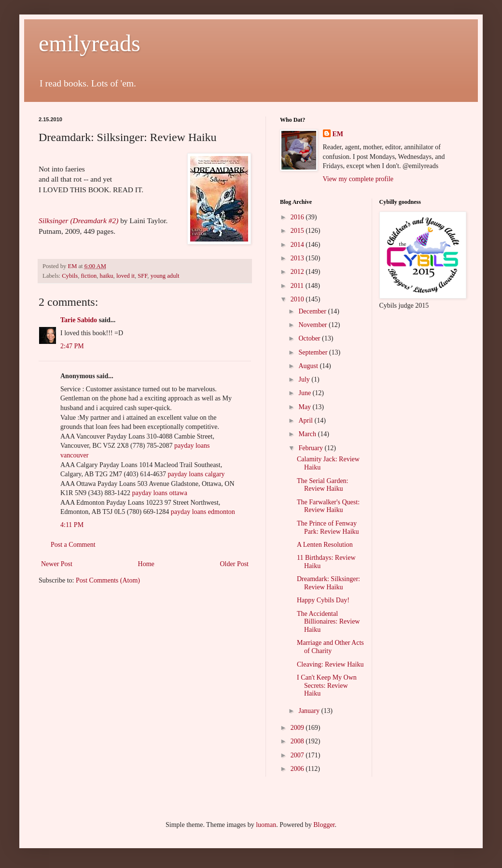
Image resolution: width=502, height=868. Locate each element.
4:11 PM (72, 525)
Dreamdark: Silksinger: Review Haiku (328, 583)
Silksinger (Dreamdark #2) (78, 221)
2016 (298, 217)
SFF (142, 276)
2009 (298, 728)
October (310, 338)
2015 (298, 231)
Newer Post (57, 564)
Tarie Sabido (79, 320)
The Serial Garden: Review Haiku (323, 485)
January (310, 711)
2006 (298, 769)
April (306, 420)
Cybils (70, 276)
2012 (298, 272)
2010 (298, 299)
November (314, 325)
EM (338, 134)
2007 (298, 755)
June (305, 393)
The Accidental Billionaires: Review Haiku (328, 622)
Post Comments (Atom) (108, 580)
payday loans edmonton (203, 512)
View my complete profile (358, 179)
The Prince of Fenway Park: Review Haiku (328, 527)
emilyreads (90, 43)
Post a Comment (73, 545)
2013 (298, 258)
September (314, 352)
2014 (298, 245)
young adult (165, 276)
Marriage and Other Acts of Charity (330, 647)
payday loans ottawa (160, 493)
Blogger (324, 825)
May (305, 407)
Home (146, 564)
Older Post (235, 564)
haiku (107, 276)
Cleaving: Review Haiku (330, 664)
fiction (89, 276)
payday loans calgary (196, 474)
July (305, 379)
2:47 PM (72, 346)
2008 (298, 741)
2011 (298, 286)
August (309, 366)
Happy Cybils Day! (323, 600)
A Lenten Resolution (325, 545)
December (313, 311)
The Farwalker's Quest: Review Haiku (328, 506)
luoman (266, 825)
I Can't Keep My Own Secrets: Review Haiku (327, 686)
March (308, 434)
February (311, 448)
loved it (125, 276)
